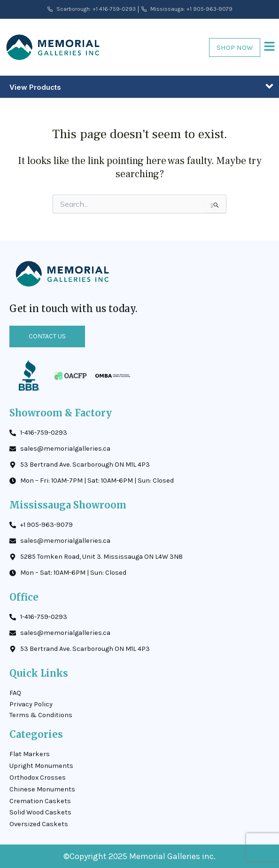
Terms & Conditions (41, 715)
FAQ (15, 693)
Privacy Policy (31, 704)
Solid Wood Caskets (40, 812)
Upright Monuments (41, 766)
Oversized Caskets (39, 824)
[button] (270, 47)
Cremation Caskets (40, 801)
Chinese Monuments (42, 789)
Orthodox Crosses (38, 778)
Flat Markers (30, 754)
